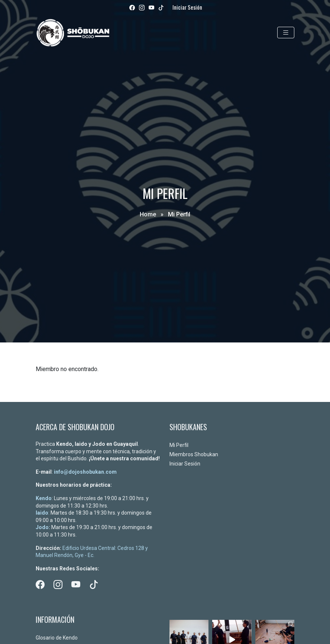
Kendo (44, 498)
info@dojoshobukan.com (85, 472)
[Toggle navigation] (286, 33)
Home (148, 214)
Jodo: (43, 527)
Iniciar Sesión (187, 7)
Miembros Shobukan (194, 454)
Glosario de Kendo (57, 638)
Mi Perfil (179, 445)
